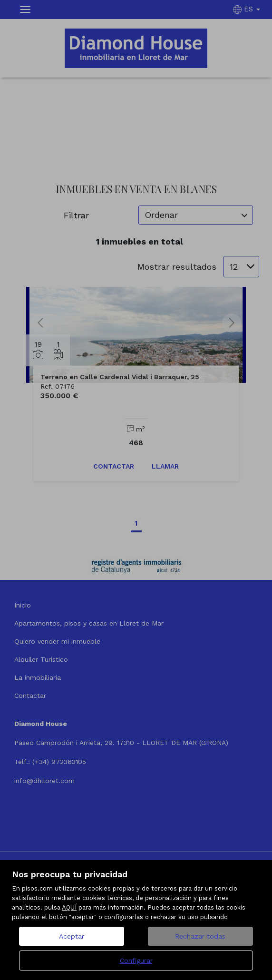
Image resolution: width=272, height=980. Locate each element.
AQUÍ (69, 907)
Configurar (136, 960)
